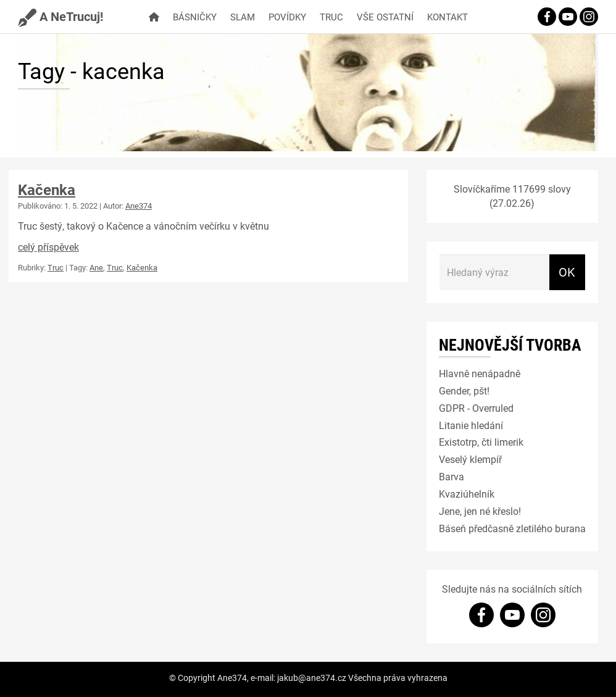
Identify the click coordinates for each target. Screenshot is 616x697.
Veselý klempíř (470, 459)
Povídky (287, 17)
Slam (243, 17)
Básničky (195, 17)
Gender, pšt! (464, 390)
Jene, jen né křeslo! (480, 511)
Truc (331, 17)
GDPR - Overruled (476, 408)
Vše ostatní (385, 17)
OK (567, 272)
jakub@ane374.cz (312, 678)
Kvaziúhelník (467, 494)
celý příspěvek (48, 247)
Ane (96, 267)
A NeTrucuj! (60, 16)
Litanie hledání (471, 425)
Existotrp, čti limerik (481, 442)
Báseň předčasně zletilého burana (512, 528)
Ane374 (139, 206)
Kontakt (447, 17)
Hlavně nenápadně (480, 373)
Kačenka (47, 190)
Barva (452, 476)
